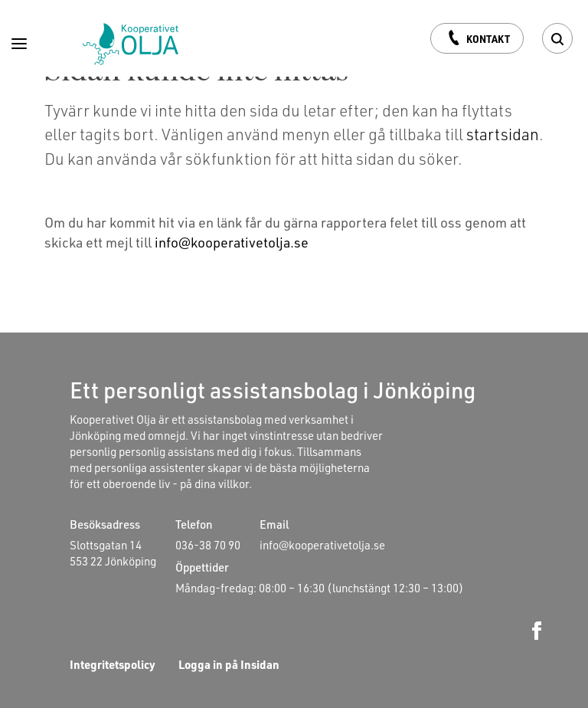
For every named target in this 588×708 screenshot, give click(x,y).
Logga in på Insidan (229, 664)
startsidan (503, 134)
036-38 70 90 (208, 545)
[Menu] (19, 40)
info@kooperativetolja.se (232, 242)
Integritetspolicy (113, 664)
